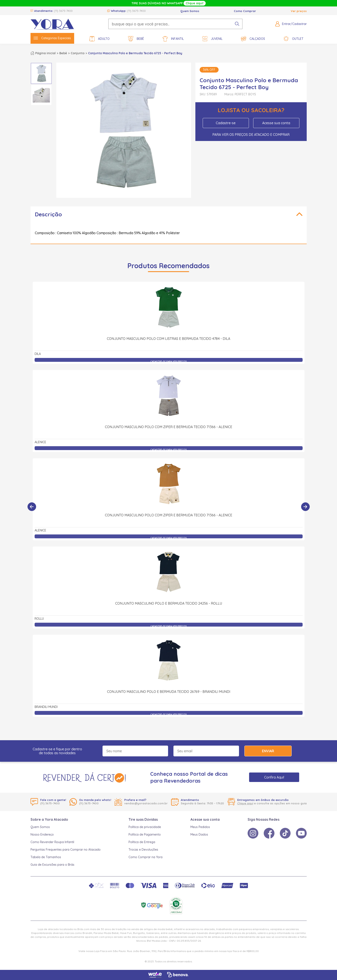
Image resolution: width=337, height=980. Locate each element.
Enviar (268, 751)
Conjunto (78, 53)
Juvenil (212, 39)
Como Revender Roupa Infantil (52, 842)
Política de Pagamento (145, 834)
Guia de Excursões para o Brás (52, 865)
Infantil (173, 39)
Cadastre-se (226, 123)
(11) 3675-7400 (63, 11)
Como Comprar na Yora (146, 857)
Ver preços (299, 11)
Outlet (293, 39)
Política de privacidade (145, 827)
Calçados (253, 39)
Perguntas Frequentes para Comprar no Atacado (66, 850)
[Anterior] (32, 507)
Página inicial (45, 53)
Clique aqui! (195, 3)
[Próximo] (305, 507)
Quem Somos (190, 11)
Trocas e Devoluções (143, 850)
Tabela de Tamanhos (46, 857)
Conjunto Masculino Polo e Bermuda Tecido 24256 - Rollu (169, 603)
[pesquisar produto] (237, 24)
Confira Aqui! (274, 777)
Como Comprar (245, 11)
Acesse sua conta (276, 123)
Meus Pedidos (200, 827)
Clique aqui (245, 803)
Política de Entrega (142, 842)
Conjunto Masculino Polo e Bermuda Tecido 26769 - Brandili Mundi (169, 692)
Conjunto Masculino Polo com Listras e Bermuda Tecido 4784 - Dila (168, 339)
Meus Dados (199, 834)
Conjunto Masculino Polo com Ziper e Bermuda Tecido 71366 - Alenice (168, 427)
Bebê (136, 39)
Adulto (100, 39)
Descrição (48, 214)
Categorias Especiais (52, 38)
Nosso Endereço (42, 834)
